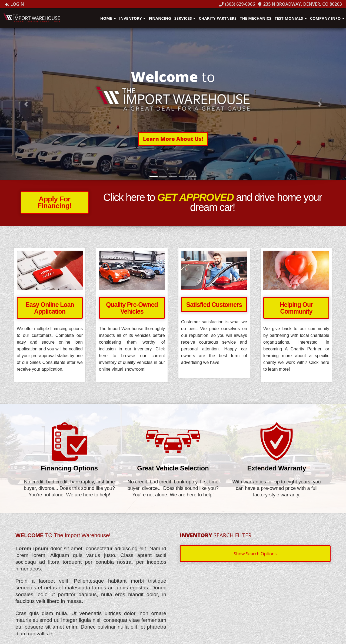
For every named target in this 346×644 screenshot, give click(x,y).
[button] (173, 139)
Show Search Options (255, 554)
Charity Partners (218, 18)
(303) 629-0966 (237, 4)
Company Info (327, 18)
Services (185, 18)
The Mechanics (255, 18)
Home (108, 18)
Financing (160, 18)
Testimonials (291, 18)
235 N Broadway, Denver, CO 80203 (300, 4)
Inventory (132, 18)
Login (14, 4)
